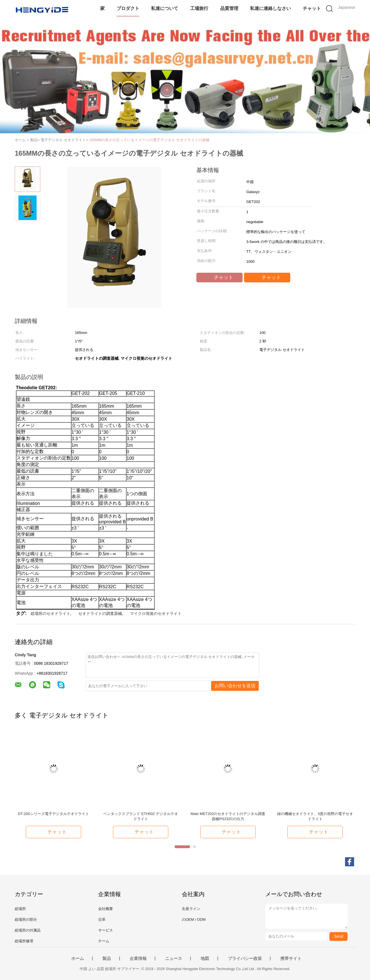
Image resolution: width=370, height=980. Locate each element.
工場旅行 (199, 8)
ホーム (78, 958)
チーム (104, 941)
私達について (165, 8)
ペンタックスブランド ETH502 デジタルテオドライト (141, 816)
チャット (312, 8)
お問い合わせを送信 (235, 686)
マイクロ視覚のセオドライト (156, 613)
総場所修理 (24, 941)
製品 (107, 958)
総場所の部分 (26, 919)
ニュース (174, 958)
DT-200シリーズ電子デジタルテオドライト (53, 814)
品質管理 (229, 8)
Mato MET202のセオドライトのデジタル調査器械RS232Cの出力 (228, 816)
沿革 (102, 919)
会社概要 (106, 909)
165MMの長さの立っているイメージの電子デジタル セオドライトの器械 (149, 140)
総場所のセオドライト (51, 613)
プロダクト (128, 8)
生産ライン (191, 909)
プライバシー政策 (245, 958)
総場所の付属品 (28, 930)
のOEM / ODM (194, 919)
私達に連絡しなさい (270, 8)
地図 (205, 958)
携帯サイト (291, 958)
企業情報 (138, 958)
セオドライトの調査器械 (100, 613)
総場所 (20, 909)
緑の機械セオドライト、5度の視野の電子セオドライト (315, 816)
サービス (106, 930)
